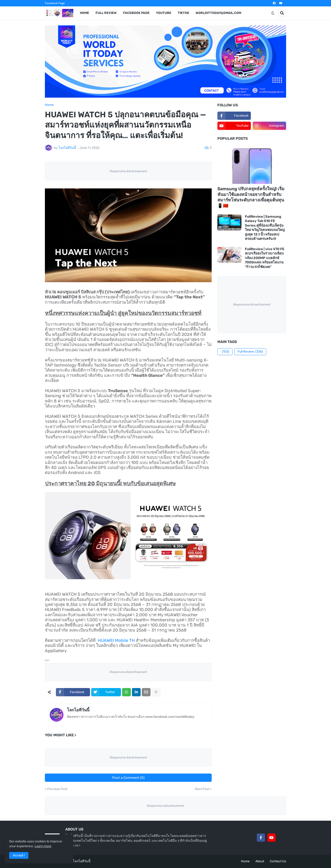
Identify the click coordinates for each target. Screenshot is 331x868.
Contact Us (278, 861)
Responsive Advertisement (128, 171)
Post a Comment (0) (128, 778)
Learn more (43, 846)
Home (49, 105)
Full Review (250, 352)
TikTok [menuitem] (183, 13)
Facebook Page (55, 3)
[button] (273, 13)
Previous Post (57, 789)
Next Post (202, 789)
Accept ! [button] (19, 855)
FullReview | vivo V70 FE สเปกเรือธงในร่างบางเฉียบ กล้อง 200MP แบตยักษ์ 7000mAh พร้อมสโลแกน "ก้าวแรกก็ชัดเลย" (265, 258)
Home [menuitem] (85, 13)
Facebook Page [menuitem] (136, 13)
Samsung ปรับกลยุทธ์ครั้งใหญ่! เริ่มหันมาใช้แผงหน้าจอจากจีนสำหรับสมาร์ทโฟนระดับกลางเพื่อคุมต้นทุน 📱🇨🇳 (251, 197)
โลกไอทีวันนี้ (78, 710)
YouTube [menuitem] (164, 13)
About (260, 861)
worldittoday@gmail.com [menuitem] (218, 13)
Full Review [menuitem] (106, 13)
